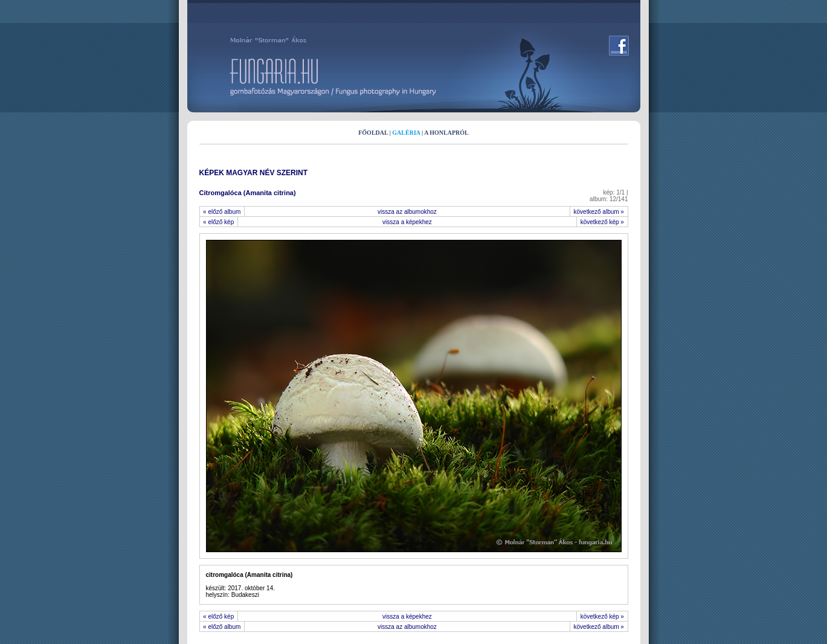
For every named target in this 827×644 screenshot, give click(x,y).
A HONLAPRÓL (446, 133)
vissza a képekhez (407, 222)
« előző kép (219, 222)
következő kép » (602, 222)
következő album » (599, 212)
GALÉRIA (406, 133)
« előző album (222, 212)
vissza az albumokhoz (407, 212)
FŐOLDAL (373, 133)
